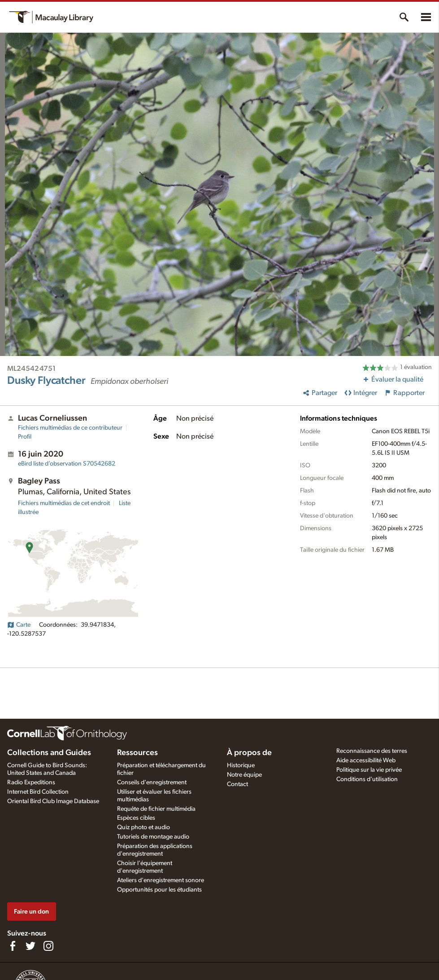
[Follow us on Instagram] (48, 946)
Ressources (137, 753)
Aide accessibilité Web (366, 760)
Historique (241, 765)
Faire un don (31, 912)
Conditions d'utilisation (367, 779)
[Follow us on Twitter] (30, 946)
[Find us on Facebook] (13, 946)
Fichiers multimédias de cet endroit (64, 503)
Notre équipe (244, 775)
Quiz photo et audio (143, 827)
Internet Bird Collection (38, 792)
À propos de (249, 753)
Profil (25, 437)
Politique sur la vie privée (369, 770)
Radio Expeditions (31, 782)
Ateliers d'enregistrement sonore (161, 880)
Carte (19, 625)
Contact (237, 784)
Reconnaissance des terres (372, 751)
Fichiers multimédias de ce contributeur (70, 428)
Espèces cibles (136, 818)
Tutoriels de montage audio (153, 837)
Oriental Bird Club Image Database (53, 801)
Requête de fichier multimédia (156, 809)
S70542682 (67, 464)
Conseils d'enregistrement (152, 782)
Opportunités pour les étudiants (159, 890)
